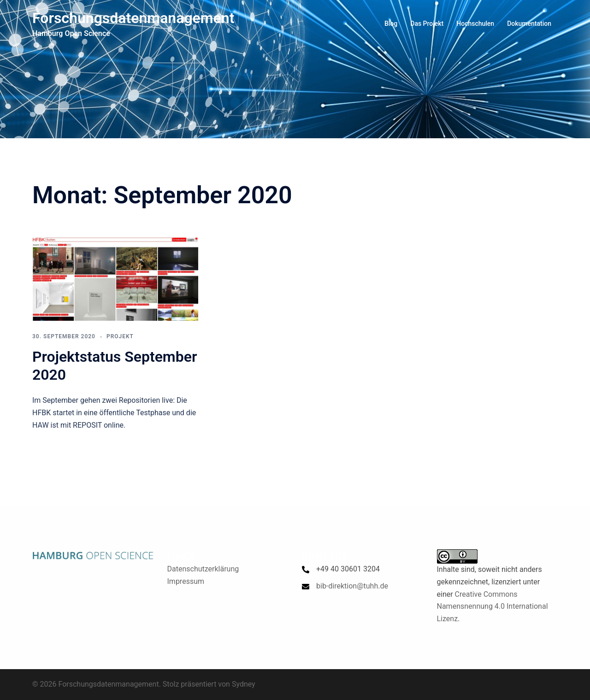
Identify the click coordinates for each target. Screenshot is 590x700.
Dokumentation (529, 24)
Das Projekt (427, 24)
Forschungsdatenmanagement (133, 18)
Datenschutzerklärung (203, 569)
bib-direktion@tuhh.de (352, 586)
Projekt (120, 336)
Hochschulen (475, 24)
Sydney (244, 684)
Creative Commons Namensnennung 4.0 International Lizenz (493, 607)
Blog (391, 24)
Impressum (186, 581)
